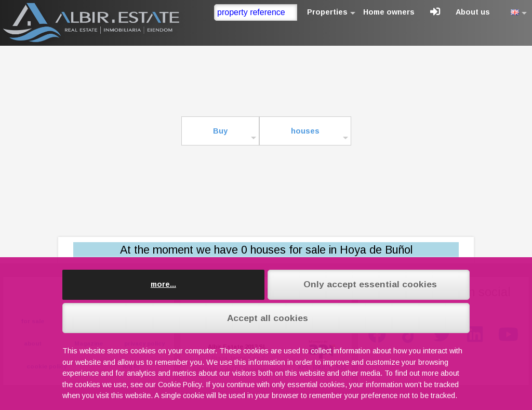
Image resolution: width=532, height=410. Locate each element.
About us (473, 12)
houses (305, 131)
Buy (220, 131)
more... (163, 284)
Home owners (389, 12)
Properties (327, 12)
